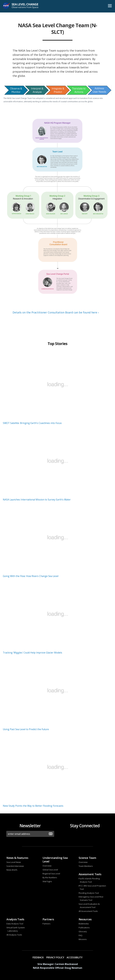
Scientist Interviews (15, 866)
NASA (6, 6)
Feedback (38, 957)
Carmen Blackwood (66, 964)
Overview (47, 866)
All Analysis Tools (14, 935)
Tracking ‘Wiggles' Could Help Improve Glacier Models (32, 653)
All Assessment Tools (88, 911)
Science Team (87, 858)
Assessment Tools (90, 874)
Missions (83, 939)
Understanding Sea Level (55, 860)
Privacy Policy (55, 957)
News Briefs (12, 870)
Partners (48, 919)
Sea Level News (14, 862)
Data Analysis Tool (15, 924)
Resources (85, 919)
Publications (84, 928)
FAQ (80, 935)
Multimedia (84, 924)
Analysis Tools (15, 919)
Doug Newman (73, 968)
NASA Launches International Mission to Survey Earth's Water (37, 500)
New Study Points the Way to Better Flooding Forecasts (33, 806)
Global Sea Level (50, 870)
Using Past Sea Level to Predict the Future (26, 729)
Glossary (83, 931)
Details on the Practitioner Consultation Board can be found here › (56, 312)
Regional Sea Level (51, 874)
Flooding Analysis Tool (89, 893)
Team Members (86, 866)
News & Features (17, 858)
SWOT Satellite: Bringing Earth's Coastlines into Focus (32, 423)
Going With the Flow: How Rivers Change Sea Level (31, 576)
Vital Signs (47, 881)
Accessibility (75, 957)
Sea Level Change (24, 6)
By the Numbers (50, 877)
